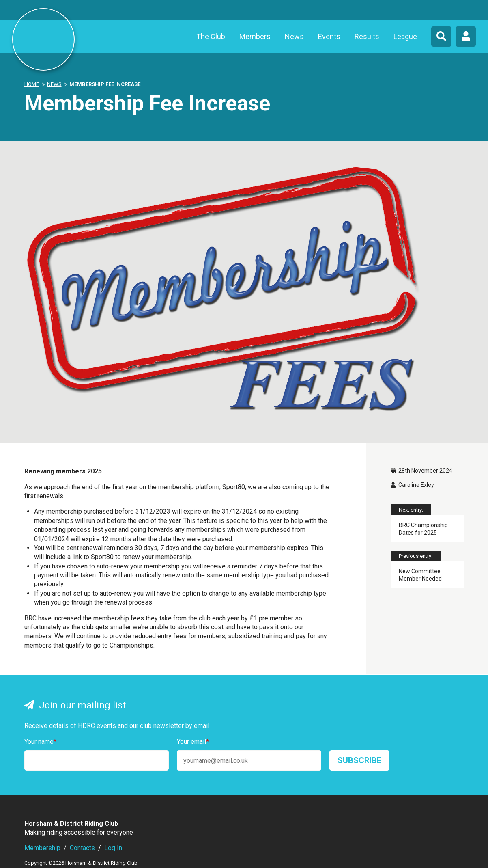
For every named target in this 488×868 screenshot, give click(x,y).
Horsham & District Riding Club (43, 39)
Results (367, 36)
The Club (211, 36)
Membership (42, 848)
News (294, 36)
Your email (193, 742)
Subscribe (359, 760)
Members (255, 36)
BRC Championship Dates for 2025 (423, 529)
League (405, 36)
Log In (113, 848)
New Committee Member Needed (420, 575)
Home (32, 84)
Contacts (82, 848)
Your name (40, 742)
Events (329, 36)
